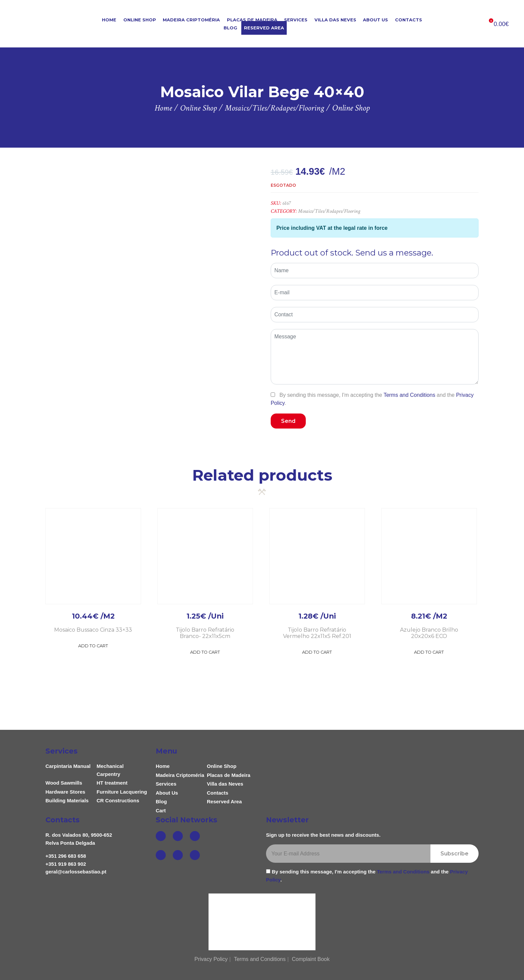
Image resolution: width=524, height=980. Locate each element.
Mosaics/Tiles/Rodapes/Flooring (329, 211)
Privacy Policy (211, 959)
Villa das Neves (335, 20)
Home (109, 20)
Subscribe (454, 854)
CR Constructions (118, 800)
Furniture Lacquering (122, 792)
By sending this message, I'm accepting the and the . (372, 399)
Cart (161, 810)
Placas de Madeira (252, 20)
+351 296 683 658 (66, 856)
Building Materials (67, 800)
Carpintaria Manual (68, 766)
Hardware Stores (65, 792)
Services (296, 20)
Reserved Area (264, 28)
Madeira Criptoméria (191, 20)
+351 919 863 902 (66, 864)
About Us (375, 20)
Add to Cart (93, 646)
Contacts (409, 20)
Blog (230, 28)
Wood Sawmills (64, 783)
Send (288, 421)
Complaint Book (311, 959)
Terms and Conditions (410, 395)
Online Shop (140, 20)
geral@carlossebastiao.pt (76, 872)
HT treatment (112, 783)
